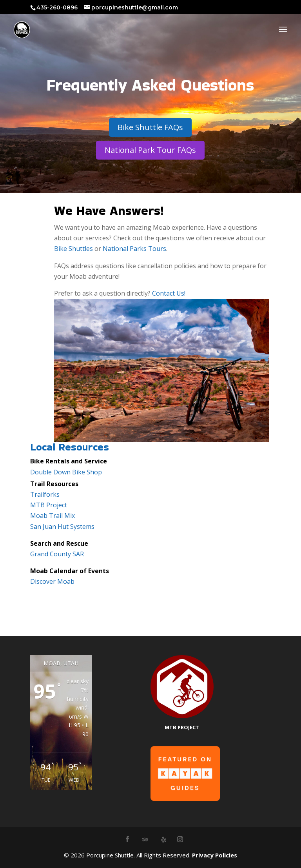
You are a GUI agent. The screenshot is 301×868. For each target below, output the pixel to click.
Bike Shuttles (73, 249)
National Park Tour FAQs (150, 150)
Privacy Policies (215, 855)
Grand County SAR (57, 554)
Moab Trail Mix (53, 516)
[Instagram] (180, 840)
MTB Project (49, 505)
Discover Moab (52, 581)
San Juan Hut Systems (62, 527)
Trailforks (45, 494)
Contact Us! (169, 293)
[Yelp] (164, 840)
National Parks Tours (134, 249)
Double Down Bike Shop (66, 472)
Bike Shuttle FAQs (150, 127)
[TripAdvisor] (145, 840)
